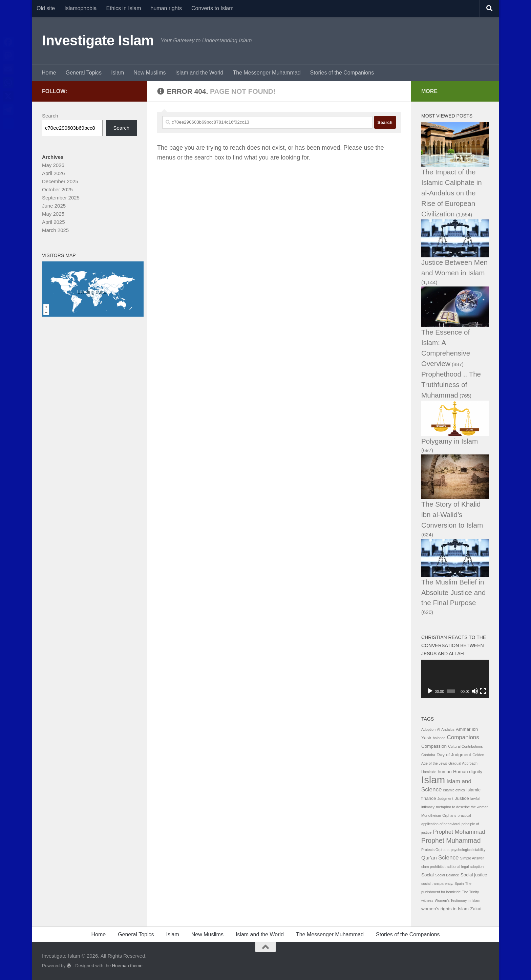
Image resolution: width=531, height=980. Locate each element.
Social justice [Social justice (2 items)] (474, 875)
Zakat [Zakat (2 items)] (476, 909)
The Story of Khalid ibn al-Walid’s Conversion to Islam (452, 515)
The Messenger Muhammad (267, 73)
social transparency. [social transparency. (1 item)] (437, 883)
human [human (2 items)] (445, 772)
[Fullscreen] (483, 691)
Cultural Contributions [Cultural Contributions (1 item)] (465, 746)
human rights (166, 8)
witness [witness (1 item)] (427, 900)
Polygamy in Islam (450, 441)
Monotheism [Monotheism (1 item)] (431, 815)
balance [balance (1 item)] (439, 738)
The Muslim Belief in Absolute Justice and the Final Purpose (453, 592)
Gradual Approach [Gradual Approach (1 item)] (463, 763)
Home (49, 73)
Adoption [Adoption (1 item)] (428, 729)
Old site (46, 8)
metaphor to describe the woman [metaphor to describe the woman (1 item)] (462, 807)
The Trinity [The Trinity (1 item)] (470, 892)
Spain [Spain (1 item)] (459, 883)
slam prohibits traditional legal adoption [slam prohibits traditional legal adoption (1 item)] (452, 867)
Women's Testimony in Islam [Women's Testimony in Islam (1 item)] (458, 900)
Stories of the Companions (342, 73)
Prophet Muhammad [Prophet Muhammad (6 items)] (451, 840)
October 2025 (57, 189)
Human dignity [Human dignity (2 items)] (468, 772)
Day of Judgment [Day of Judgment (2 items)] (454, 755)
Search (50, 116)
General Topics (84, 73)
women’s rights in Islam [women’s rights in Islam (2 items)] (445, 909)
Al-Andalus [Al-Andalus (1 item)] (446, 729)
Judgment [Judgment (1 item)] (445, 798)
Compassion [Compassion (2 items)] (434, 746)
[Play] (430, 691)
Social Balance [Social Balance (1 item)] (447, 875)
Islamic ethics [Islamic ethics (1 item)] (454, 790)
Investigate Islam (98, 40)
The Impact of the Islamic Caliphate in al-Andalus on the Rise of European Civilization (452, 193)
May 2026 (53, 165)
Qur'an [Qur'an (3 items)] (429, 858)
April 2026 (54, 173)
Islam (118, 73)
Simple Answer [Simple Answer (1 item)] (472, 858)
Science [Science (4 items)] (448, 858)
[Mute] (475, 691)
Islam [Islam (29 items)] (433, 780)
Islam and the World (199, 73)
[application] (455, 679)
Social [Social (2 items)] (428, 875)
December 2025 (60, 181)
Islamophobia (80, 8)
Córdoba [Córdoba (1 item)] (428, 755)
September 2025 (61, 198)
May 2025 (53, 214)
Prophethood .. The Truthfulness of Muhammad (451, 385)
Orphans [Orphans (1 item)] (449, 815)
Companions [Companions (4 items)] (463, 737)
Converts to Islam (212, 8)
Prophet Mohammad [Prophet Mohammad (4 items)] (459, 832)
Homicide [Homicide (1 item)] (429, 772)
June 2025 (54, 206)
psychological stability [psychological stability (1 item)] (468, 850)
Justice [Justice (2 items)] (462, 798)
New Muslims (150, 73)
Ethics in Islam (123, 8)
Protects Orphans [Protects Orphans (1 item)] (435, 850)
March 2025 (55, 230)
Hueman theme (127, 966)
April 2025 (54, 222)
